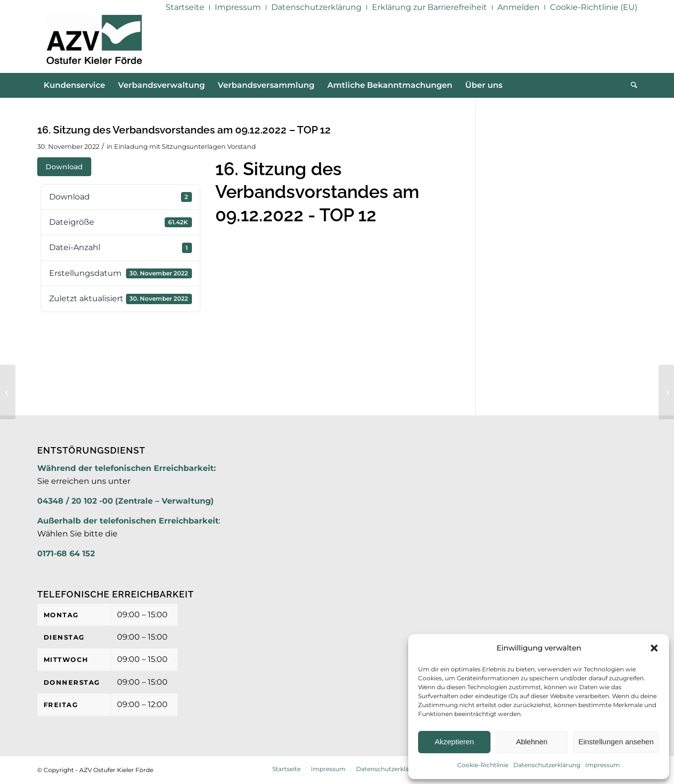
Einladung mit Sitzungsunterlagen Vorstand (185, 146)
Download (64, 167)
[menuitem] (185, 7)
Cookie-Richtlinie (483, 765)
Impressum (603, 765)
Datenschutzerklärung (547, 765)
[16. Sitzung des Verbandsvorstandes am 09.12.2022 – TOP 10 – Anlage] (8, 392)
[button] (654, 648)
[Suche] (631, 85)
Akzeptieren (454, 742)
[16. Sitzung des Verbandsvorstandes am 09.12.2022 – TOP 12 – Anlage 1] (666, 392)
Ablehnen (531, 742)
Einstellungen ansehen (616, 742)
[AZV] (94, 44)
